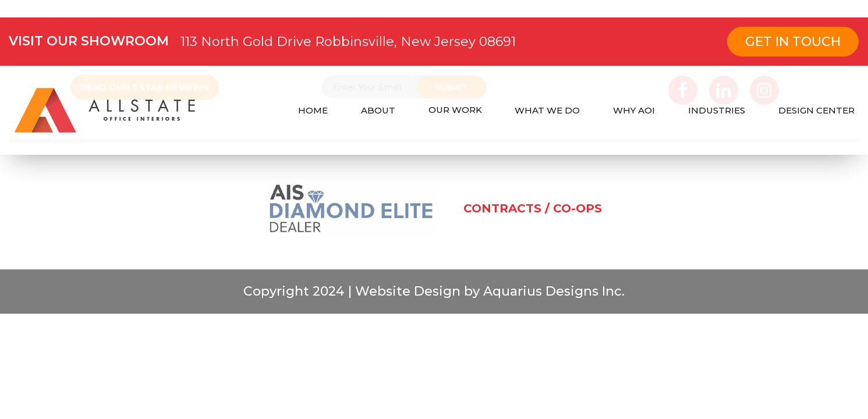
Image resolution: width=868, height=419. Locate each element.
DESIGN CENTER (816, 110)
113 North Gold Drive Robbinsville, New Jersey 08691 (348, 42)
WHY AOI (634, 110)
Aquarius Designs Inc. (552, 299)
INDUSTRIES (717, 110)
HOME (313, 110)
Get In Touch (793, 42)
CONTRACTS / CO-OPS (533, 216)
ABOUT (378, 110)
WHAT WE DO (547, 110)
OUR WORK (455, 110)
